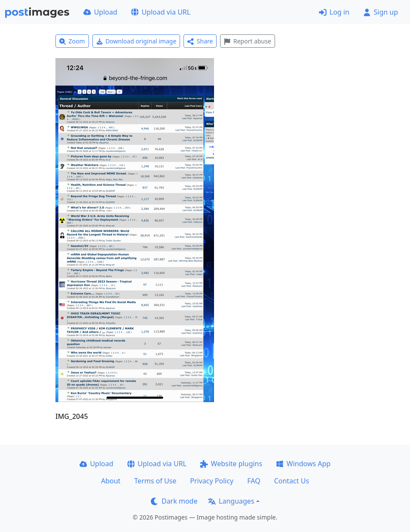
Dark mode (174, 501)
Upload (100, 12)
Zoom (72, 41)
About (111, 481)
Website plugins (231, 464)
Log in (334, 12)
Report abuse (247, 41)
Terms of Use (155, 481)
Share (200, 41)
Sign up (381, 12)
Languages (231, 501)
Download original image (136, 41)
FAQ (254, 481)
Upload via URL (161, 12)
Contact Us (292, 481)
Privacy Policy (212, 481)
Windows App (303, 464)
